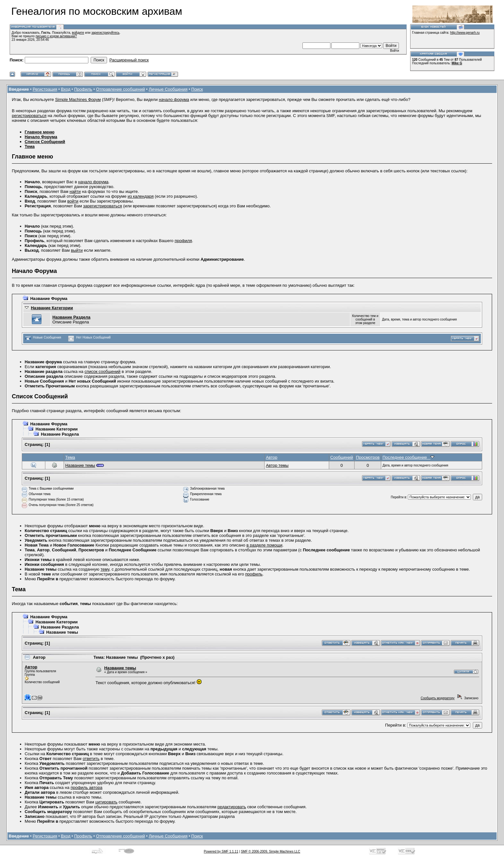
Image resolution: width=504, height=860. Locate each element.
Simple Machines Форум (78, 100)
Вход (66, 89)
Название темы (80, 465)
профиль (254, 574)
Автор (272, 457)
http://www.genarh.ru (465, 33)
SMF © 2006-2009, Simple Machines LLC (270, 851)
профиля (183, 241)
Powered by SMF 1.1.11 (221, 851)
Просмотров (368, 457)
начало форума (174, 100)
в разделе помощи (265, 545)
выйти (77, 250)
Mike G (457, 63)
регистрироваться (29, 116)
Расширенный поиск (129, 60)
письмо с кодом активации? (56, 36)
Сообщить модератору (438, 698)
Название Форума (49, 299)
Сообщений (342, 457)
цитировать (107, 802)
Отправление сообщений (121, 89)
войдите (78, 33)
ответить (91, 759)
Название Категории (52, 308)
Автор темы (277, 465)
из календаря (141, 196)
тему (105, 569)
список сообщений (103, 371)
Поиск (197, 89)
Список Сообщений (45, 142)
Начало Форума (41, 137)
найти (75, 191)
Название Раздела (71, 317)
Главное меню (40, 132)
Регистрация (45, 89)
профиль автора (87, 788)
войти (73, 201)
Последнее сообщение (408, 457)
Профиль (83, 89)
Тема (30, 146)
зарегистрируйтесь (105, 33)
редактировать (232, 807)
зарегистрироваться (103, 206)
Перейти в (399, 497)
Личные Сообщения (168, 89)
